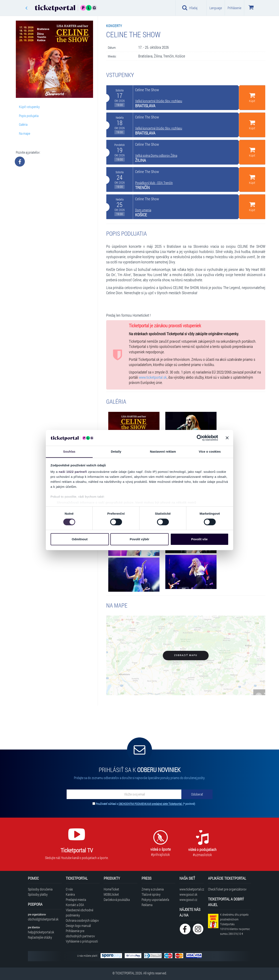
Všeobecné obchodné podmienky (80, 913)
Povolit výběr (139, 539)
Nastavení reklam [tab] (163, 451)
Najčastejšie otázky (40, 937)
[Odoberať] (197, 794)
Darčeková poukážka (117, 900)
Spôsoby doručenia (40, 889)
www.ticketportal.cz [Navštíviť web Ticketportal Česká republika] (192, 889)
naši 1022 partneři (73, 472)
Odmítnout (80, 539)
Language (216, 8)
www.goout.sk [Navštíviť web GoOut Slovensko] (188, 894)
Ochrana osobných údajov (82, 920)
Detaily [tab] (116, 451)
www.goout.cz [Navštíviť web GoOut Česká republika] (188, 900)
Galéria (23, 124)
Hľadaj (190, 8)
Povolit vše (199, 539)
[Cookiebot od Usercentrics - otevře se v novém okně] (200, 438)
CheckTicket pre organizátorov (227, 889)
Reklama (147, 905)
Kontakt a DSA (75, 905)
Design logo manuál (78, 926)
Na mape (25, 133)
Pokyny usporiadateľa (155, 900)
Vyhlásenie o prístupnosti (82, 941)
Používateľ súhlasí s (145, 804)
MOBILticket (111, 894)
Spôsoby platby (38, 894)
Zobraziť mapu (186, 655)
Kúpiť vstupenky (29, 107)
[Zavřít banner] (227, 438)
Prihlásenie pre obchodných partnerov (80, 933)
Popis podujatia (29, 116)
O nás (69, 889)
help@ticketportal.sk (41, 932)
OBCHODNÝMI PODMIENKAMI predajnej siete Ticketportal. (151, 804)
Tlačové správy (151, 894)
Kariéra (70, 894)
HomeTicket (111, 889)
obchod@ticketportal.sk (43, 919)
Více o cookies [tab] (210, 451)
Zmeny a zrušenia (153, 889)
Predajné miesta (76, 900)
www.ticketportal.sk (153, 377)
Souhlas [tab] (69, 451)
